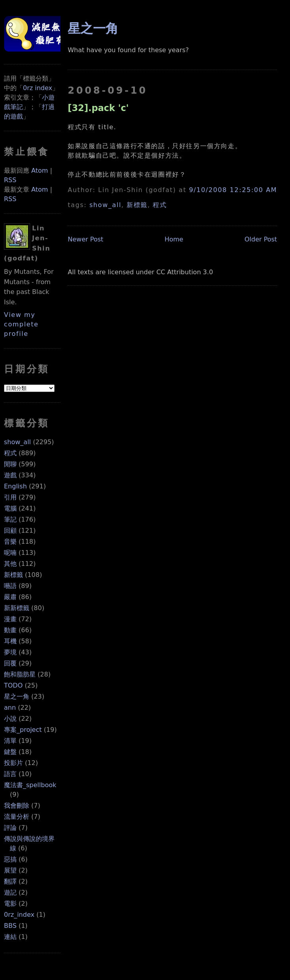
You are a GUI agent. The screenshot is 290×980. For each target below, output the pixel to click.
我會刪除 (17, 806)
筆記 (10, 519)
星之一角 (17, 696)
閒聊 (10, 464)
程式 (10, 453)
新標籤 (13, 575)
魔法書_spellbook (30, 785)
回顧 (10, 531)
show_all (17, 442)
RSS (10, 180)
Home (174, 239)
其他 (10, 564)
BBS (10, 926)
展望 (10, 870)
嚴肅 (10, 597)
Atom (40, 171)
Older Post (261, 239)
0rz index (38, 88)
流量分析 (17, 817)
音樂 (10, 542)
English (15, 486)
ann (10, 708)
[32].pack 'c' (98, 108)
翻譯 (10, 881)
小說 (10, 719)
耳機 (10, 641)
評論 (10, 828)
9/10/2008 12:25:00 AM (233, 190)
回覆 (10, 663)
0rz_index (19, 915)
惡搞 (10, 859)
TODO (13, 685)
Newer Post (85, 239)
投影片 (13, 763)
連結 (10, 937)
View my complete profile (21, 324)
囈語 (10, 586)
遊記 (10, 892)
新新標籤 (17, 608)
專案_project (23, 730)
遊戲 (10, 475)
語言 (10, 774)
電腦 (10, 508)
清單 (10, 741)
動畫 (10, 630)
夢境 (10, 652)
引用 (10, 497)
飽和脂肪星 (20, 674)
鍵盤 (10, 752)
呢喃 (10, 553)
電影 (10, 904)
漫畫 (10, 619)
